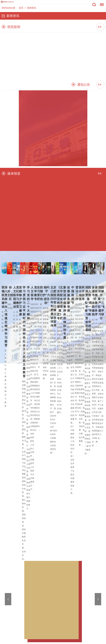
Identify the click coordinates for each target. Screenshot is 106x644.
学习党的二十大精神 (28, 303)
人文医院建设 (15, 297)
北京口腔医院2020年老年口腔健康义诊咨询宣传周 (53, 306)
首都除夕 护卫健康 (20, 301)
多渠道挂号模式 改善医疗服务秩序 (95, 301)
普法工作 (77, 293)
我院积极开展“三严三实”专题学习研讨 (101, 303)
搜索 (94, 5)
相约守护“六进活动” (46, 295)
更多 (100, 27)
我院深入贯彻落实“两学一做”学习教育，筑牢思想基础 (88, 309)
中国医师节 (73, 295)
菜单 (101, 3)
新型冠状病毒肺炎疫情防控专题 (65, 313)
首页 (21, 8)
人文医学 (32, 293)
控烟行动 (41, 293)
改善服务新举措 (69, 299)
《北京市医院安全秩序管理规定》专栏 (60, 303)
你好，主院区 (10, 293)
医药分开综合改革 (82, 293)
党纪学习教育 (18, 297)
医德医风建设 (3, 297)
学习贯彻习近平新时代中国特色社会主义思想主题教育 (24, 332)
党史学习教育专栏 (37, 293)
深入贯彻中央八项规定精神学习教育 (6, 316)
